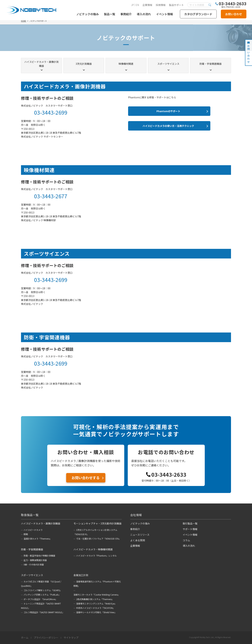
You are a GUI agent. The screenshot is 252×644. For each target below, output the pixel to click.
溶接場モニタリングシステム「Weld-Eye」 (96, 603)
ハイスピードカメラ (33, 530)
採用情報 (161, 5)
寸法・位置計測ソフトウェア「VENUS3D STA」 (98, 539)
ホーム (25, 638)
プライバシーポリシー (46, 638)
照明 (26, 534)
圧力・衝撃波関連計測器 (35, 560)
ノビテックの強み (87, 14)
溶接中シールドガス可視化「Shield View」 (96, 612)
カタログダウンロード (198, 14)
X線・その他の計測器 (34, 564)
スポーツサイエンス (168, 64)
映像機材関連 (126, 64)
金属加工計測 (81, 575)
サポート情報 (190, 529)
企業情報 (147, 5)
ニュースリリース (140, 535)
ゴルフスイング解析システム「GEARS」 (43, 590)
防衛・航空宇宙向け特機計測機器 (39, 556)
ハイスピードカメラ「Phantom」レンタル (96, 556)
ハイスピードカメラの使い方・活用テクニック (168, 126)
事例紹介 (126, 14)
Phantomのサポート (168, 111)
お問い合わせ (234, 14)
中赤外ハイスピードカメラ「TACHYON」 (95, 608)
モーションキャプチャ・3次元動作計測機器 (97, 523)
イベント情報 (164, 14)
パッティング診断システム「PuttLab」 (42, 595)
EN (137, 5)
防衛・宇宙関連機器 (211, 64)
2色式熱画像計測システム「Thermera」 (95, 599)
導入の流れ (144, 14)
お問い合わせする (86, 478)
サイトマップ (71, 638)
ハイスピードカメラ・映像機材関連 (93, 549)
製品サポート (176, 5)
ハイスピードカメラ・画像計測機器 (41, 64)
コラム (186, 540)
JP (132, 5)
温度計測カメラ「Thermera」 (38, 539)
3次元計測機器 (84, 64)
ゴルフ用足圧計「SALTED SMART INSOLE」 (44, 612)
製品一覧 (110, 14)
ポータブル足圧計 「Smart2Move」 (40, 599)
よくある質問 (138, 540)
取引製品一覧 (190, 523)
